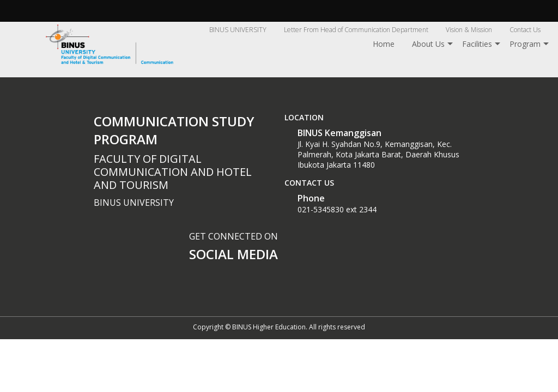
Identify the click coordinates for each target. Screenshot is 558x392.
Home (384, 44)
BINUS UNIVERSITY (238, 30)
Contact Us (525, 30)
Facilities (477, 44)
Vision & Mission (469, 30)
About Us (428, 44)
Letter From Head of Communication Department (356, 30)
